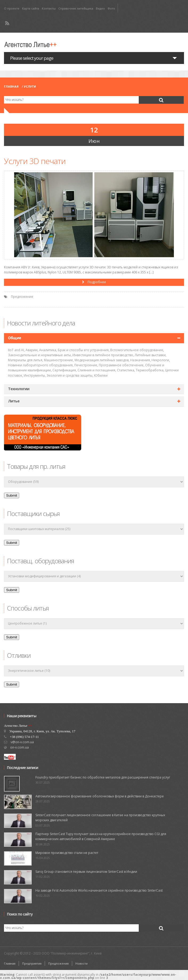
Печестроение (86, 365)
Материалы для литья (25, 360)
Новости (81, 963)
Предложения (58, 963)
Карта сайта (31, 8)
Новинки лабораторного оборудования (40, 365)
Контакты (49, 8)
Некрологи (160, 360)
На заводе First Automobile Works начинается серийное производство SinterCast (99, 890)
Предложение (22, 297)
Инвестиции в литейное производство (103, 355)
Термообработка (150, 370)
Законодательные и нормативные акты (39, 355)
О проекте (12, 8)
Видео (100, 8)
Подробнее (94, 282)
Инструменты (34, 375)
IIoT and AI (16, 350)
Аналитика (48, 350)
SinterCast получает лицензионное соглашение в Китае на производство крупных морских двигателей (100, 818)
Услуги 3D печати (35, 161)
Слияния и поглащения (96, 370)
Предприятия (32, 963)
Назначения (140, 360)
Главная (11, 86)
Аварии (32, 350)
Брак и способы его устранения (83, 350)
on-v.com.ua (19, 747)
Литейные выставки (150, 355)
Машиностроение (58, 360)
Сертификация (64, 370)
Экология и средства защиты (70, 375)
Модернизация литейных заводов (102, 360)
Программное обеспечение (121, 365)
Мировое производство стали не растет (67, 853)
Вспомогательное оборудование (137, 350)
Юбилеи (101, 375)
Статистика (126, 370)
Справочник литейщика (76, 8)
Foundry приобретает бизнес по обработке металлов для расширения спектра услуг (103, 777)
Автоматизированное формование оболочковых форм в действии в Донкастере (100, 796)
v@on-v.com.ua (22, 742)
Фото (111, 8)
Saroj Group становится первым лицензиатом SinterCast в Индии (86, 872)
